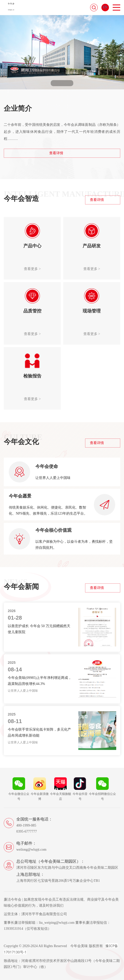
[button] (55, 83)
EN (105, 7)
